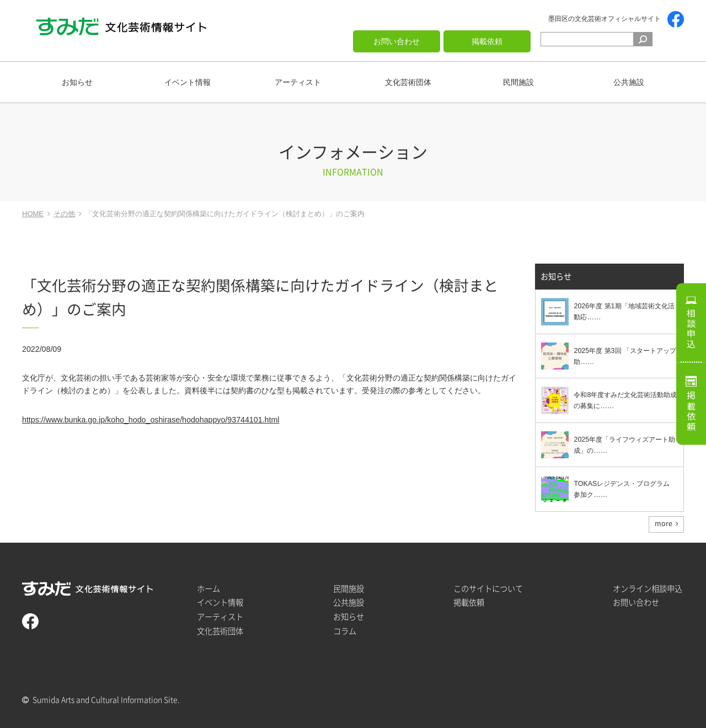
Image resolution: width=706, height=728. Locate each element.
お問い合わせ (397, 41)
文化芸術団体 (408, 82)
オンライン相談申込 (648, 589)
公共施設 (629, 82)
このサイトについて (488, 589)
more (664, 523)
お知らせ (77, 82)
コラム (345, 631)
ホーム (208, 589)
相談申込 (691, 329)
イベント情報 (188, 82)
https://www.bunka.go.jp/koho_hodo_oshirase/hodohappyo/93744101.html (151, 420)
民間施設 (518, 82)
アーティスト (298, 82)
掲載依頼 (487, 41)
